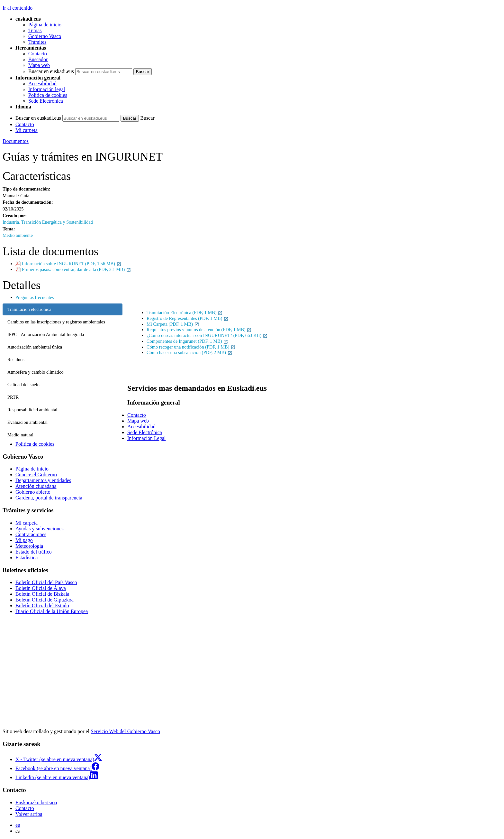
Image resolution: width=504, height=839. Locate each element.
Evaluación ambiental (27, 422)
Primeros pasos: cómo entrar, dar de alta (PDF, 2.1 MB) (76, 269)
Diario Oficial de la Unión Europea (52, 611)
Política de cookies (48, 95)
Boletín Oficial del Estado (42, 606)
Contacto (38, 54)
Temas (35, 30)
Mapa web (39, 65)
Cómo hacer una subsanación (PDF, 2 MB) (189, 352)
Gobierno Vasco (45, 36)
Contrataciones (31, 534)
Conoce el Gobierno (36, 475)
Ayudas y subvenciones (40, 529)
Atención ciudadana (36, 486)
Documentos (16, 141)
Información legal (47, 89)
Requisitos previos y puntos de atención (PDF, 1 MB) (199, 330)
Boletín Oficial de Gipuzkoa (45, 600)
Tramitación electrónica (29, 309)
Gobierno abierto (33, 492)
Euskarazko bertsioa (36, 802)
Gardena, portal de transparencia (49, 498)
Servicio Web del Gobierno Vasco (125, 731)
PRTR (13, 397)
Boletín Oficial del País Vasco (46, 582)
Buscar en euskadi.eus (51, 71)
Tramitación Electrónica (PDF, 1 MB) (185, 312)
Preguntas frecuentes (35, 297)
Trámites (37, 42)
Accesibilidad (42, 84)
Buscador (38, 59)
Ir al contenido (18, 8)
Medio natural (20, 435)
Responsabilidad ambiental (32, 410)
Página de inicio (45, 25)
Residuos (16, 359)
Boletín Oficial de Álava (41, 588)
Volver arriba (29, 814)
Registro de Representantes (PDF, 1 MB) (188, 318)
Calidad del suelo (23, 385)
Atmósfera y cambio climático (36, 372)
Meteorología (29, 546)
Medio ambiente (18, 235)
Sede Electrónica (46, 101)
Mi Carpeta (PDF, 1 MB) (173, 324)
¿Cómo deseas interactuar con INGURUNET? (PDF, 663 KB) (207, 335)
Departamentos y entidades (43, 480)
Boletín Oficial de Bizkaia (42, 594)
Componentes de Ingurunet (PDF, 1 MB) (187, 341)
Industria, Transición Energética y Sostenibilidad (48, 222)
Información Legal (147, 438)
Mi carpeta (27, 130)
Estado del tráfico (34, 552)
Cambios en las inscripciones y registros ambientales (56, 322)
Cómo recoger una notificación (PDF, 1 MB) (191, 347)
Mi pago (24, 540)
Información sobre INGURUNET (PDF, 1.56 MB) (72, 264)
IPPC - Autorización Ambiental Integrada (46, 334)
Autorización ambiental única (35, 347)
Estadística (27, 558)
